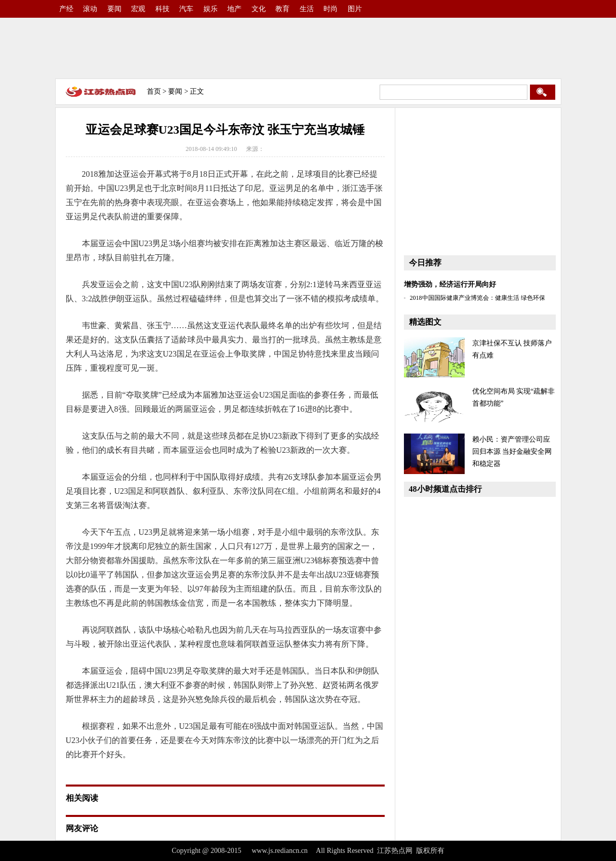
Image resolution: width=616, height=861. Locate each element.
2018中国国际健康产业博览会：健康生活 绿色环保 (478, 298)
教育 (282, 9)
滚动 (90, 9)
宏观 (138, 9)
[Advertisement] (308, 48)
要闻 (114, 9)
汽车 (186, 9)
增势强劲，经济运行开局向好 (450, 284)
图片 (355, 9)
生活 (307, 9)
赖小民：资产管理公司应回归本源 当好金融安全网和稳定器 (512, 452)
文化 (259, 9)
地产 (234, 9)
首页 (154, 91)
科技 (162, 9)
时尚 (331, 9)
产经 (66, 9)
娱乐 (211, 9)
